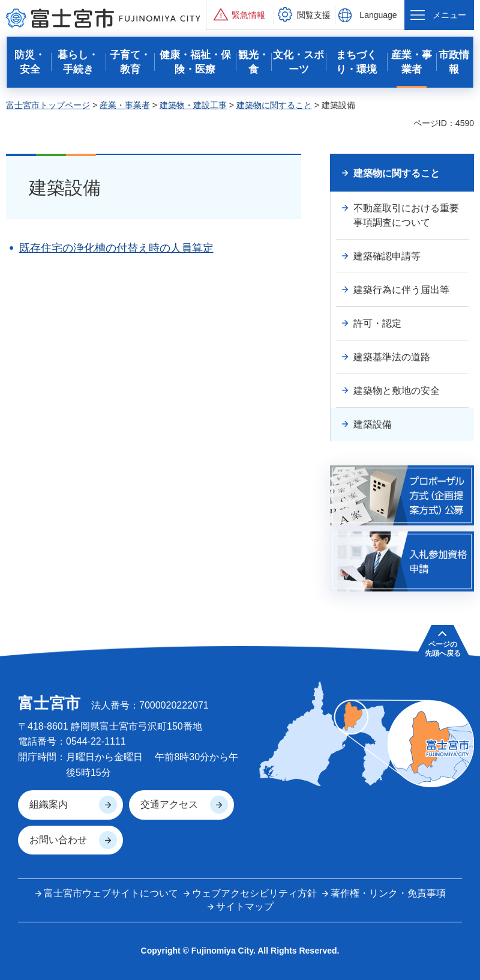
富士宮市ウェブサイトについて (111, 893)
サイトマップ (245, 906)
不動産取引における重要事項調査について (406, 215)
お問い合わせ (58, 840)
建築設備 (373, 424)
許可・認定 (377, 323)
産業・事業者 (125, 105)
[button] (240, 15)
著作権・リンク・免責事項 (388, 893)
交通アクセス (169, 804)
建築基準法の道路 (392, 357)
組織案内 (49, 804)
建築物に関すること (274, 105)
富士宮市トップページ (48, 105)
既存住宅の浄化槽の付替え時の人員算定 (116, 248)
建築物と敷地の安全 (397, 391)
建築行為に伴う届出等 (401, 290)
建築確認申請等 (387, 256)
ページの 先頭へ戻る (443, 649)
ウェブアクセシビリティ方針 (254, 893)
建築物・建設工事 (193, 105)
